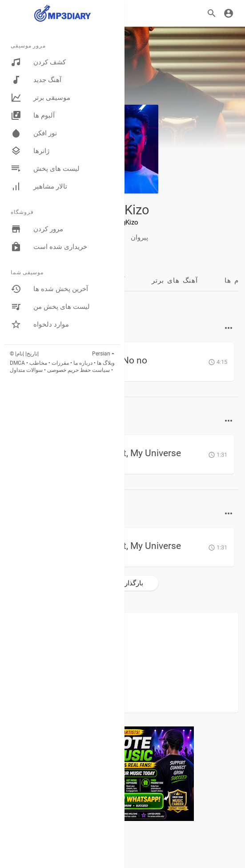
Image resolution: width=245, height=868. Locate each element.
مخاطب (38, 363)
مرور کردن (37, 229)
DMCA (17, 363)
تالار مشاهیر (39, 186)
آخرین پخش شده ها (49, 289)
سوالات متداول (26, 370)
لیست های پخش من (50, 307)
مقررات (60, 363)
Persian (101, 354)
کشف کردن (38, 62)
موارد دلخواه (40, 324)
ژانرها (30, 151)
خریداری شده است (49, 247)
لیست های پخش (45, 169)
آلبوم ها (33, 115)
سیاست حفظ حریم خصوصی (78, 370)
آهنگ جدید (36, 80)
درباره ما (83, 363)
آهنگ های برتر (175, 280)
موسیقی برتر (40, 98)
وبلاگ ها (106, 363)
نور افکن (34, 133)
